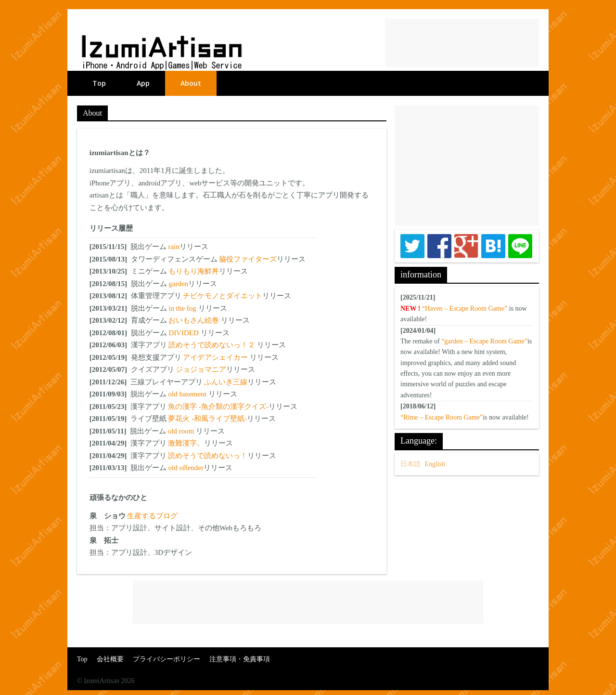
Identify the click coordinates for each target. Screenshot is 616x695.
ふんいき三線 (226, 382)
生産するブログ (152, 516)
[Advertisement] (462, 43)
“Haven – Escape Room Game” (465, 308)
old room (182, 431)
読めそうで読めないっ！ (208, 456)
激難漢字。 (186, 443)
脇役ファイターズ (248, 259)
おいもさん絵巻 (195, 320)
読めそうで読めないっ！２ (213, 345)
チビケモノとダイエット (223, 296)
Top (99, 83)
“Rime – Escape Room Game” (442, 417)
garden (178, 284)
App (143, 83)
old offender (186, 468)
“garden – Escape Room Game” (484, 341)
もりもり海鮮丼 (194, 271)
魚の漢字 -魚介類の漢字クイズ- (218, 407)
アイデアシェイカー (216, 357)
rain (173, 247)
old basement (188, 394)
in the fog (183, 308)
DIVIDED (184, 333)
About (191, 83)
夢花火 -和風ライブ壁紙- (207, 419)
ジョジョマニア (201, 369)
